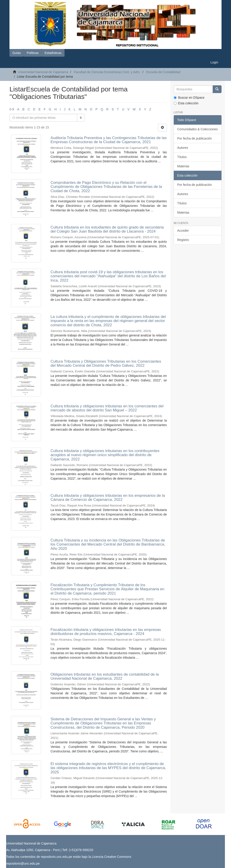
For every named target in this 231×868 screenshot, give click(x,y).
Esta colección (186, 103)
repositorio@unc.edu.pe (23, 863)
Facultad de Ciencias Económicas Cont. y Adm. (107, 72)
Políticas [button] (33, 53)
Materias (183, 166)
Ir (81, 118)
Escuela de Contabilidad (163, 72)
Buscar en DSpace (189, 98)
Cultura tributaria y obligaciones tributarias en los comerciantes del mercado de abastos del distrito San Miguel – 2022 (107, 408)
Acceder (183, 231)
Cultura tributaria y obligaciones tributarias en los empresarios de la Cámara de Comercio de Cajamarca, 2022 (108, 498)
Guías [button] (17, 53)
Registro (183, 240)
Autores (183, 148)
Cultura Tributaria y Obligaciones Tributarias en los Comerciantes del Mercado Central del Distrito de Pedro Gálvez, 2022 (106, 364)
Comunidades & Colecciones (198, 129)
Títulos (182, 157)
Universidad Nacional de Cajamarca (43, 72)
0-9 (12, 109)
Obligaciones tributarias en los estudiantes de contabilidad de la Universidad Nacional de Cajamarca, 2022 (105, 677)
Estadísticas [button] (53, 53)
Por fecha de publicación (195, 138)
